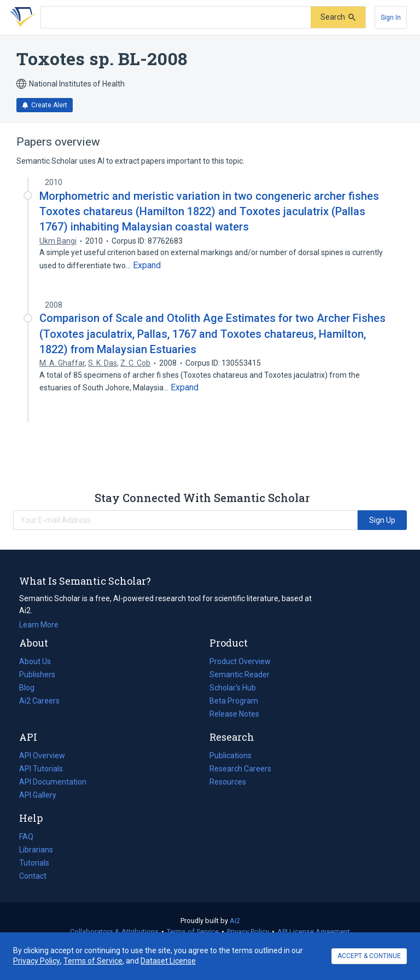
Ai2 (235, 921)
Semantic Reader (240, 675)
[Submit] (338, 17)
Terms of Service (193, 932)
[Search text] (176, 18)
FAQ (26, 837)
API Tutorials (41, 769)
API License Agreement (314, 932)
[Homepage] (21, 18)
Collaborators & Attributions (114, 932)
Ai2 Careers (39, 701)
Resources (228, 782)
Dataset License (168, 961)
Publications (231, 756)
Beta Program (234, 701)
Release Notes (234, 714)
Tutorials (34, 863)
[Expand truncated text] (147, 266)
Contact (33, 876)
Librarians (36, 850)
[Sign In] (391, 18)
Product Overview (240, 661)
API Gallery (38, 795)
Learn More (39, 625)
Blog (31, 688)
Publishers (37, 675)
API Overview (42, 756)
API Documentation (53, 782)
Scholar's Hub (233, 688)
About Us (35, 661)
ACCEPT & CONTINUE (369, 956)
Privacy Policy (248, 932)
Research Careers (240, 769)
